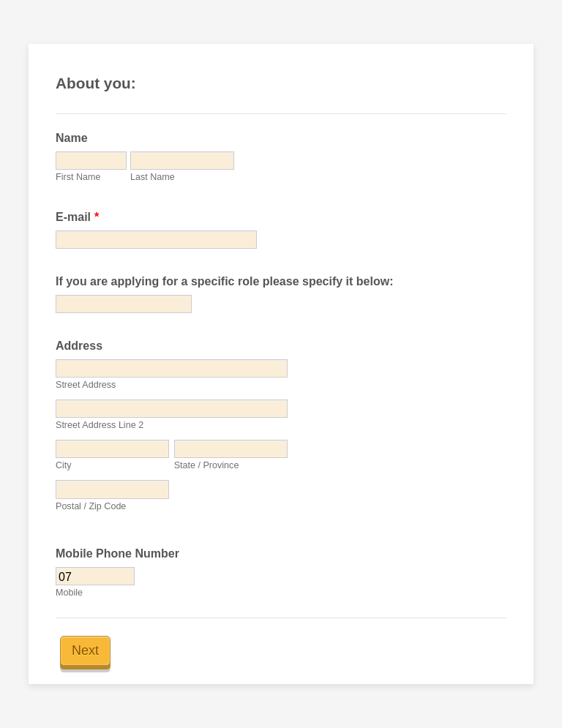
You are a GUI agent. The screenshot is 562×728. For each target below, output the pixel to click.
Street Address (86, 385)
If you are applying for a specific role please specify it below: (224, 281)
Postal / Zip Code (91, 506)
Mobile (69, 593)
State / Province (207, 465)
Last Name (153, 177)
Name (72, 138)
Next (85, 650)
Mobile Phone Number (117, 553)
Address (79, 346)
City (64, 465)
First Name (78, 177)
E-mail (77, 217)
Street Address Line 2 (100, 425)
